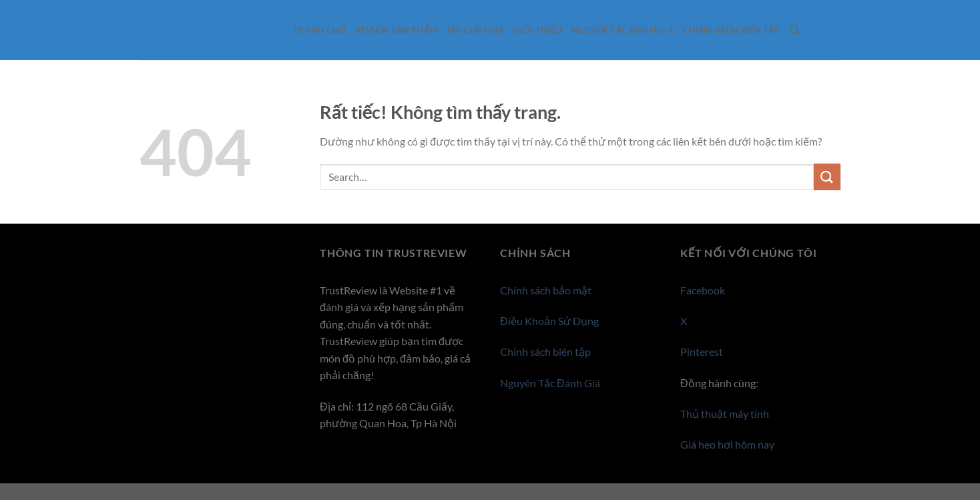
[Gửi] (827, 177)
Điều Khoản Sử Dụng (549, 321)
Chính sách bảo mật (546, 290)
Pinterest (702, 351)
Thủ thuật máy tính (725, 414)
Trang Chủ (319, 30)
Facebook (703, 290)
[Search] (795, 30)
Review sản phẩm (397, 30)
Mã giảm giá (476, 30)
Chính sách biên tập (732, 30)
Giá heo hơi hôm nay (727, 444)
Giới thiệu (537, 30)
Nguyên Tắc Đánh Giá (622, 30)
